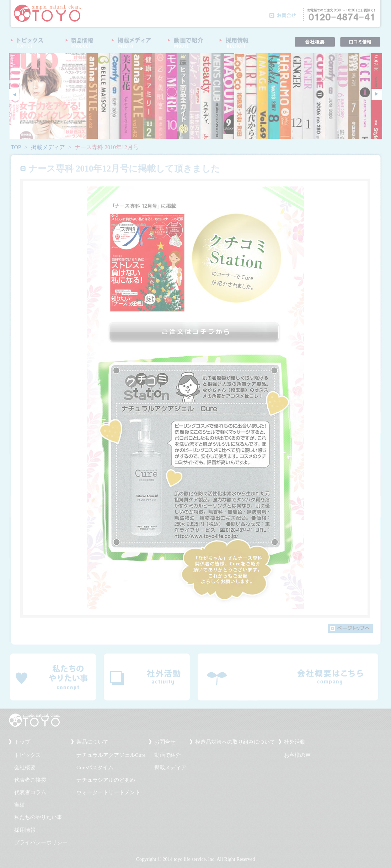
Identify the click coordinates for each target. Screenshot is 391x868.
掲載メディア (48, 147)
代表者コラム (30, 792)
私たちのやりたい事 (38, 817)
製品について (92, 742)
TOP (16, 147)
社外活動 (295, 742)
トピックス (28, 755)
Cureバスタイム (95, 767)
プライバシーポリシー (41, 842)
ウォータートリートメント (108, 792)
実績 (20, 805)
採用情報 (25, 830)
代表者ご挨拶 (30, 780)
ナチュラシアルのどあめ (106, 780)
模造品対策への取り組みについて (235, 742)
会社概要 (25, 767)
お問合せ (165, 742)
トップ (22, 742)
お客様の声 (297, 755)
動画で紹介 (168, 755)
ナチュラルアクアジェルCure (111, 755)
